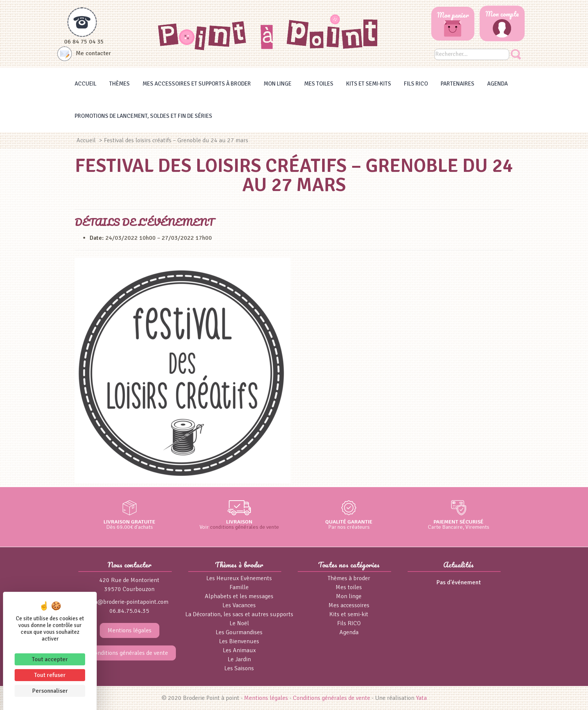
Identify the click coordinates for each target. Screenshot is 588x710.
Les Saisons (239, 668)
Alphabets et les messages (239, 596)
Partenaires (457, 84)
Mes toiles (319, 84)
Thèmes (119, 84)
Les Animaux (239, 650)
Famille (239, 587)
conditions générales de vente (244, 527)
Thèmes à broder (349, 578)
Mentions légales (130, 630)
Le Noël (239, 623)
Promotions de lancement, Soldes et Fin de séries (143, 116)
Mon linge (277, 84)
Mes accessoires (349, 605)
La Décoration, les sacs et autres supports (239, 614)
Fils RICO (416, 84)
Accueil (85, 84)
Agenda (497, 84)
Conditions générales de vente (129, 653)
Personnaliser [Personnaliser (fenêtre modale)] (50, 691)
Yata (421, 698)
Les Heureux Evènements (239, 578)
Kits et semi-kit (349, 614)
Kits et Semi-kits (369, 84)
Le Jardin (239, 659)
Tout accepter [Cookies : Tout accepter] (50, 659)
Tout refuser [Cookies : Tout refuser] (50, 675)
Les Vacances (239, 605)
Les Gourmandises (239, 632)
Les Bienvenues (239, 641)
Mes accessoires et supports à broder (197, 84)
